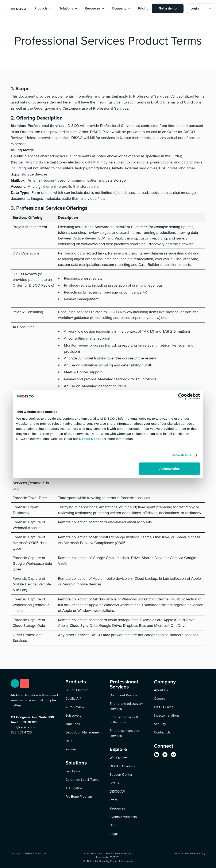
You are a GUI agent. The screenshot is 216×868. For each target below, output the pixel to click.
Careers (160, 699)
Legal (114, 834)
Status (114, 783)
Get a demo (168, 8)
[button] (43, 8)
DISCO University (122, 766)
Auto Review (75, 707)
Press (114, 800)
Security (160, 724)
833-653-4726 (21, 732)
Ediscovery (73, 715)
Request (72, 749)
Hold (69, 741)
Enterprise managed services (124, 733)
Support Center (121, 775)
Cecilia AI (73, 699)
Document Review (123, 695)
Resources (117, 808)
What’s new (118, 758)
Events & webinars (123, 817)
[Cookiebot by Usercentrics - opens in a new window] (181, 396)
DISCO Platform (77, 690)
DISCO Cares (164, 707)
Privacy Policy (198, 853)
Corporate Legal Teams (82, 780)
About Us (161, 690)
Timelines (73, 724)
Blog (113, 825)
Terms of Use (181, 853)
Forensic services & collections (124, 720)
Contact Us (162, 732)
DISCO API (118, 791)
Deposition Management (84, 732)
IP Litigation (74, 788)
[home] (18, 8)
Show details (182, 455)
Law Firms (73, 771)
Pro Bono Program (79, 797)
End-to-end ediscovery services (126, 706)
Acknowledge (169, 468)
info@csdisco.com (24, 727)
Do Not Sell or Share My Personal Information (108, 861)
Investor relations (167, 715)
